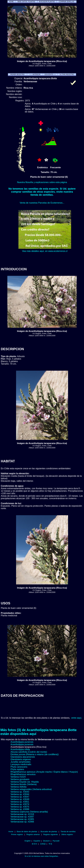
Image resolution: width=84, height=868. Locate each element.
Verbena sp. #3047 (20, 797)
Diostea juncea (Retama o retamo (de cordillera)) (35, 754)
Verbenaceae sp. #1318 (22, 814)
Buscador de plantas (49, 832)
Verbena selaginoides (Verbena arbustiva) (31, 789)
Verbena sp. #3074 (20, 804)
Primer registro (17, 834)
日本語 (43, 844)
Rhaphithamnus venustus (23, 774)
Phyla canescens (19, 767)
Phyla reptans (17, 769)
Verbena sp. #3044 (20, 794)
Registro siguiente (50, 834)
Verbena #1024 (18, 777)
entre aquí (76, 718)
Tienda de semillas (68, 832)
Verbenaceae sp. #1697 (22, 817)
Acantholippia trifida (20, 749)
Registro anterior (33, 834)
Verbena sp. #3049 (20, 799)
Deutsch (46, 841)
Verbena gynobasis (20, 779)
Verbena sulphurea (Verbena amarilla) (29, 812)
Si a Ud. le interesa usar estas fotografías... (42, 856)
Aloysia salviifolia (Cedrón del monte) (29, 752)
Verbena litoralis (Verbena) (24, 784)
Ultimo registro (67, 834)
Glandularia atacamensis (23, 757)
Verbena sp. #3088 (20, 809)
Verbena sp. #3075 (20, 807)
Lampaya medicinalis (21, 764)
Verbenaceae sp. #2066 (22, 822)
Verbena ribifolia (19, 787)
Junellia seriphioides (21, 762)
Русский (56, 841)
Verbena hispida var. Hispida (25, 782)
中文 (50, 844)
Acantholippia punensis (22, 742)
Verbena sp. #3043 (20, 792)
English (28, 841)
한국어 (34, 844)
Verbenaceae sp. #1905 (22, 819)
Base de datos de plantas (27, 832)
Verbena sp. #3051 (20, 802)
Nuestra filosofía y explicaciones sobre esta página (42, 182)
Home (11, 832)
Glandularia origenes (21, 759)
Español (37, 841)
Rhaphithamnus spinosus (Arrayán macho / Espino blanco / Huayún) (44, 772)
